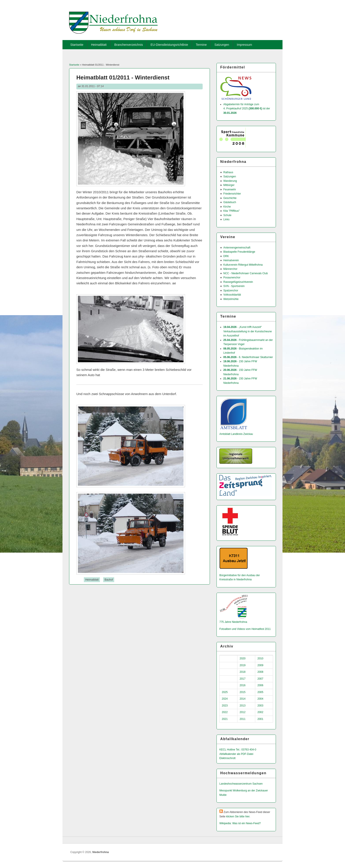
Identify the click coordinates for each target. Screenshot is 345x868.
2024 (225, 699)
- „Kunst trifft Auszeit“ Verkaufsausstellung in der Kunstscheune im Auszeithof (248, 331)
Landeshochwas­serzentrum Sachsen (241, 784)
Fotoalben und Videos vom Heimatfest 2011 (245, 629)
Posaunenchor (232, 278)
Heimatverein (231, 260)
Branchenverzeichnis (128, 45)
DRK (226, 256)
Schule (227, 215)
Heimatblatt (99, 45)
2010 (260, 658)
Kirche (227, 207)
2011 (243, 719)
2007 (260, 679)
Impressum (244, 45)
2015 (243, 692)
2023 (225, 706)
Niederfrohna (101, 852)
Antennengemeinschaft (237, 248)
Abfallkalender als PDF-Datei (236, 754)
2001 (260, 719)
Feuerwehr (230, 189)
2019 (243, 665)
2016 (243, 685)
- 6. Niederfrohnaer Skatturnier (248, 357)
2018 (243, 672)
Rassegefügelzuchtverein (238, 282)
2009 (260, 665)
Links (226, 219)
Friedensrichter (232, 194)
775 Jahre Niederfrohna (233, 622)
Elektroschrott (227, 758)
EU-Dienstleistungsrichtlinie (169, 45)
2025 (225, 692)
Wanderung (230, 181)
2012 (243, 712)
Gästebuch (230, 202)
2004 (260, 699)
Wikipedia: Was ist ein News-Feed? (240, 823)
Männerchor (230, 269)
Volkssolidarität (232, 295)
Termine (201, 45)
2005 (260, 692)
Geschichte (230, 198)
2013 (243, 706)
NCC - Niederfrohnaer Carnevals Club (246, 273)
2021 (225, 719)
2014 (243, 699)
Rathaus (228, 172)
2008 (260, 672)
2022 (225, 712)
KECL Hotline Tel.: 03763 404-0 (238, 750)
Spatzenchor (231, 291)
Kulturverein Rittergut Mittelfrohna (243, 265)
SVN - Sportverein (234, 286)
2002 (260, 712)
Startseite (77, 45)
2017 (243, 679)
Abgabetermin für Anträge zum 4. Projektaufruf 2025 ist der (247, 109)
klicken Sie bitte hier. (238, 817)
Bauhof (109, 580)
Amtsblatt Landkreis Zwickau (236, 434)
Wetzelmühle (231, 299)
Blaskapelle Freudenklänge (239, 252)
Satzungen (222, 45)
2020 (243, 658)
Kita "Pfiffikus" (231, 211)
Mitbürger (229, 185)
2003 (260, 706)
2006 (260, 685)
